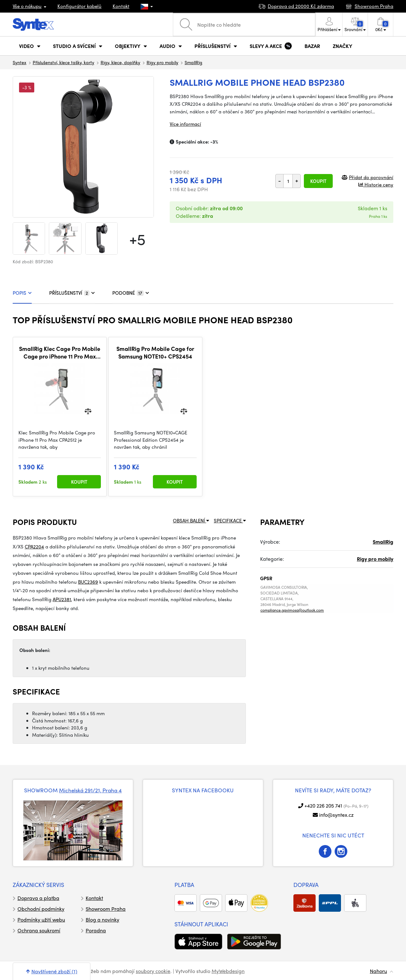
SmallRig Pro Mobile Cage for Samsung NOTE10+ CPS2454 (155, 352)
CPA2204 (34, 547)
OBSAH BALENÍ (191, 520)
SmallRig (193, 62)
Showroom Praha (106, 909)
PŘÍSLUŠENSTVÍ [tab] (72, 293)
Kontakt (121, 6)
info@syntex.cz (336, 815)
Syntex (20, 62)
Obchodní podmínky (41, 909)
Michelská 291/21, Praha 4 (90, 790)
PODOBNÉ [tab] (131, 293)
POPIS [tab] (22, 293)
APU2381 (62, 599)
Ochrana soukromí (39, 930)
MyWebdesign (228, 971)
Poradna (96, 930)
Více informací (185, 124)
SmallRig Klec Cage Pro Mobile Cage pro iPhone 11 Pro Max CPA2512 (60, 352)
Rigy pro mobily (162, 62)
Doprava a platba (38, 898)
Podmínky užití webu (41, 920)
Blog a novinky (102, 920)
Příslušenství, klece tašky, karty (63, 62)
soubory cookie (153, 971)
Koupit (318, 181)
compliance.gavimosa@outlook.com (292, 610)
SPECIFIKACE (230, 520)
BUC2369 (88, 582)
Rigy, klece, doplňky (120, 62)
